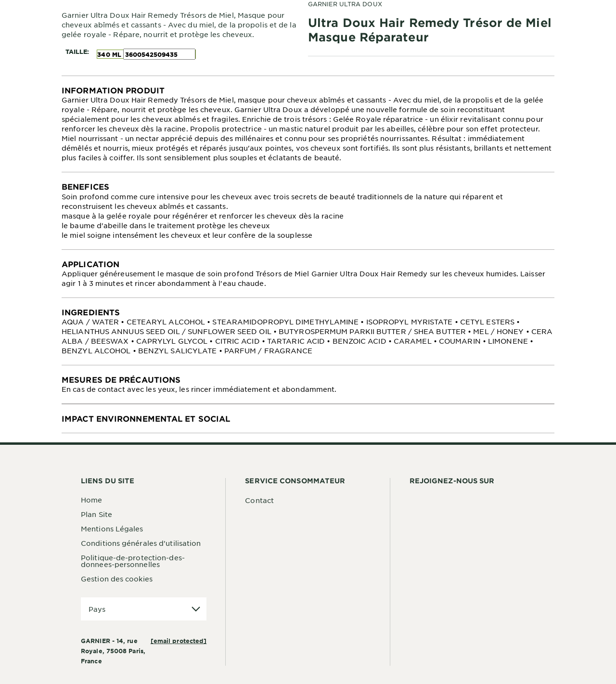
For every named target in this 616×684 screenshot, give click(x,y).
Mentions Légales (112, 529)
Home (91, 500)
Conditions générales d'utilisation (141, 543)
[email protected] (179, 641)
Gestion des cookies (117, 579)
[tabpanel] (308, 124)
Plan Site (96, 514)
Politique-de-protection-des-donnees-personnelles (133, 561)
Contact (259, 500)
